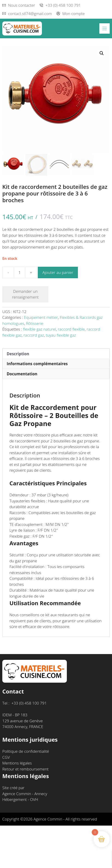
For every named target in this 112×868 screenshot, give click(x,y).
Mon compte (73, 13)
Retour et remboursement (25, 769)
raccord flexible (71, 329)
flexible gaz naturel (40, 329)
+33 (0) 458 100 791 (63, 5)
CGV (6, 757)
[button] (102, 53)
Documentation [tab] (22, 374)
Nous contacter (22, 5)
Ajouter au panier (58, 272)
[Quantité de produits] (20, 273)
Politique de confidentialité (26, 751)
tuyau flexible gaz (61, 335)
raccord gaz (34, 335)
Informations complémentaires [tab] (37, 364)
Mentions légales (17, 763)
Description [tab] (18, 354)
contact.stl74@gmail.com (30, 13)
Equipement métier (41, 317)
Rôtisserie (35, 323)
